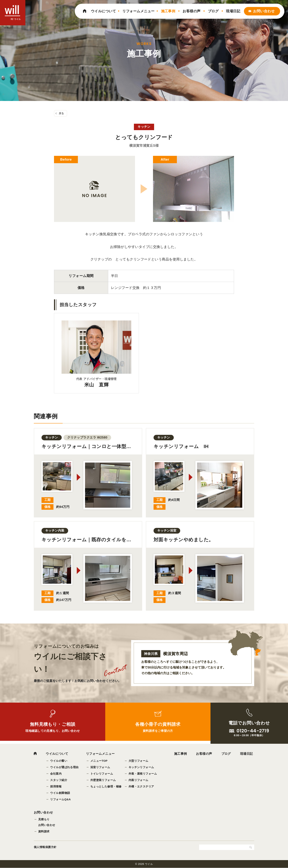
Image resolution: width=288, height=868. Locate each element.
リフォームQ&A (60, 799)
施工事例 (168, 11)
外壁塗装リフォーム (103, 780)
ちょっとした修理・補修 (106, 786)
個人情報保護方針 (45, 847)
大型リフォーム (138, 761)
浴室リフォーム (100, 767)
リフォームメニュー (138, 11)
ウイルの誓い (59, 761)
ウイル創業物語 (60, 793)
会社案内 (56, 774)
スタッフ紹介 (59, 780)
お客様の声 (191, 11)
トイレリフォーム (102, 774)
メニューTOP (99, 761)
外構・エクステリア (141, 786)
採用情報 (56, 786)
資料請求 (44, 832)
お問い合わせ (264, 11)
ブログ (213, 11)
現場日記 (233, 11)
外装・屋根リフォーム (143, 774)
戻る (61, 113)
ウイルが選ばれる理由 (64, 767)
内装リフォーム (138, 780)
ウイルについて (103, 11)
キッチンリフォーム (141, 767)
